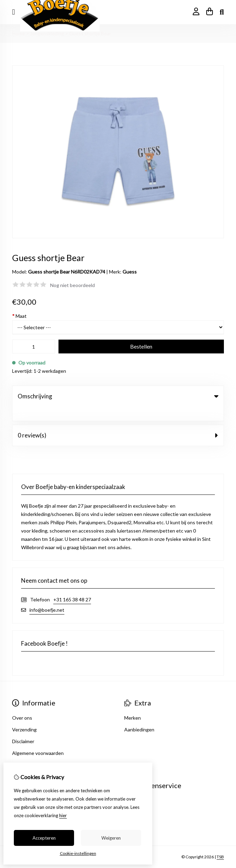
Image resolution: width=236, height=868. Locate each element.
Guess (130, 272)
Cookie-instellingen (78, 853)
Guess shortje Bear (90, 33)
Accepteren (44, 838)
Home (19, 33)
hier (63, 815)
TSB (220, 843)
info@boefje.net (47, 596)
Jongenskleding (47, 33)
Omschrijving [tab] (118, 396)
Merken (133, 704)
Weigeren (111, 838)
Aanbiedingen (139, 715)
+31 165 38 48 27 (72, 585)
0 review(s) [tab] (118, 421)
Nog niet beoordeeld (72, 285)
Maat (19, 316)
